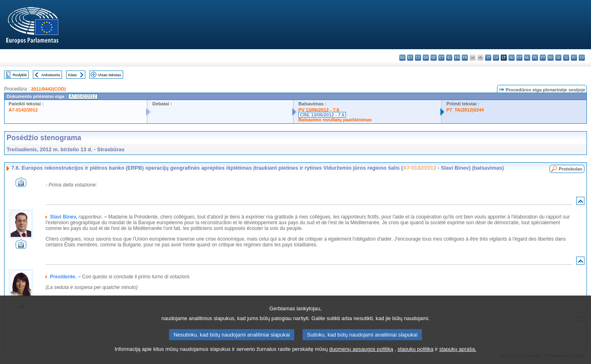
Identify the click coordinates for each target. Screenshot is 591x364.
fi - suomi (574, 58)
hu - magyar (512, 58)
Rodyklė (20, 75)
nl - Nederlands (527, 58)
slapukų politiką (416, 354)
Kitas (72, 75)
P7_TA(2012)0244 (465, 110)
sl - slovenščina (566, 58)
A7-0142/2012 (23, 110)
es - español (410, 58)
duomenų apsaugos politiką (361, 354)
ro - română (551, 58)
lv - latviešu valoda (496, 58)
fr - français (465, 58)
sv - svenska (582, 58)
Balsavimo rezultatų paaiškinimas (335, 120)
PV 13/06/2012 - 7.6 (319, 110)
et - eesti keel (441, 58)
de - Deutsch (434, 58)
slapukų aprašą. (458, 354)
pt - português (543, 58)
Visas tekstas (110, 75)
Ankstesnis (50, 75)
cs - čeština (418, 58)
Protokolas (570, 169)
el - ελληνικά (449, 58)
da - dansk (426, 58)
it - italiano (488, 58)
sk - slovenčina (558, 58)
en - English (457, 58)
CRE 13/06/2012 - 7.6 (322, 115)
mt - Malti (519, 58)
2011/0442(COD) (48, 89)
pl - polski (535, 58)
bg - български (402, 58)
